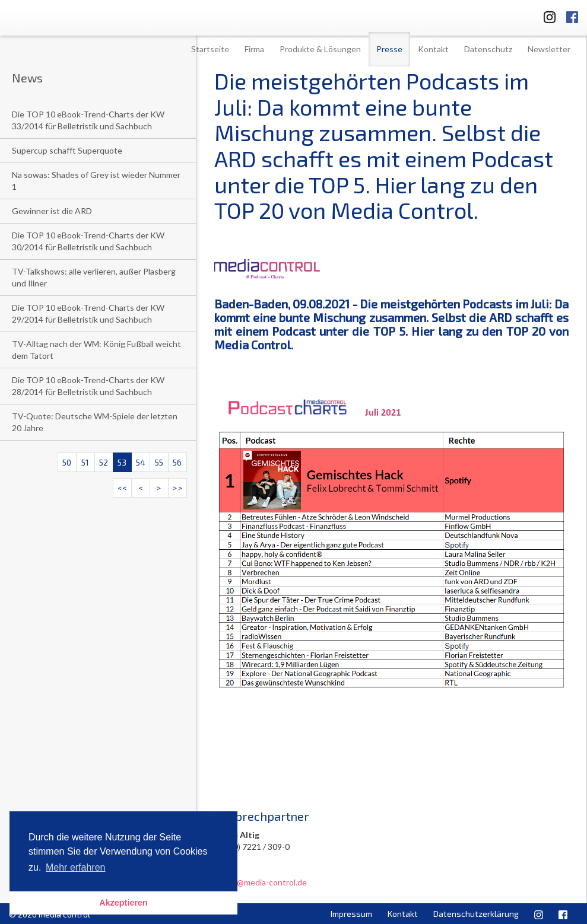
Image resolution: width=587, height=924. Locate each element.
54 (141, 462)
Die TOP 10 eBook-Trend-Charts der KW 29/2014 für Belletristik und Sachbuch (88, 313)
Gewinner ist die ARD (52, 211)
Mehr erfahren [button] (76, 867)
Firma (254, 49)
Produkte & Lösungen (320, 49)
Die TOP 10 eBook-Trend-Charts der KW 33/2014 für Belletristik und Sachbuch (88, 120)
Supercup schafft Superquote (67, 150)
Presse (389, 49)
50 (67, 462)
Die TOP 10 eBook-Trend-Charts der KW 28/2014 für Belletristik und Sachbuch (88, 386)
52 (104, 462)
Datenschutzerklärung (476, 914)
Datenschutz (488, 49)
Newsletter (549, 49)
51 (85, 462)
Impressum (351, 914)
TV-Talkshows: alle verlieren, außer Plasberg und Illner (94, 277)
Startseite (210, 49)
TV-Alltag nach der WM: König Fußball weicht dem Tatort (96, 350)
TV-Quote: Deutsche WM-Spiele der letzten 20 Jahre (95, 422)
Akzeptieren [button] (123, 903)
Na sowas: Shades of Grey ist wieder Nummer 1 (96, 181)
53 (122, 462)
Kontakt (433, 49)
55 (159, 462)
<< (122, 488)
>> (177, 488)
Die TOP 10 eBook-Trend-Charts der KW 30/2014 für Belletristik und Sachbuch (88, 241)
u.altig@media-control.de (261, 882)
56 (177, 462)
